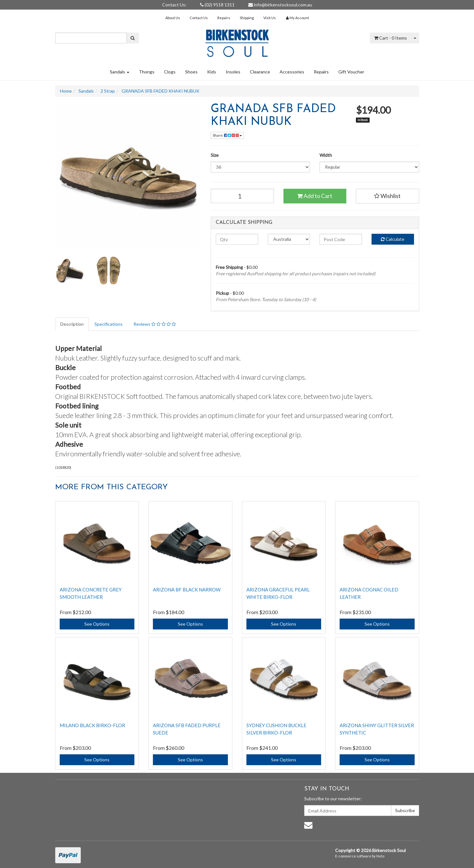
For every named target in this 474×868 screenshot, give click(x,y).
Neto (380, 856)
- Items (391, 38)
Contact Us (199, 18)
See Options (97, 624)
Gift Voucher (351, 72)
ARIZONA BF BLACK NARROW (187, 590)
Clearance (260, 72)
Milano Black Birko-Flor (92, 725)
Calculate (393, 239)
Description (72, 324)
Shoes (191, 72)
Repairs (224, 18)
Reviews (155, 324)
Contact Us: (174, 5)
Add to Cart (315, 196)
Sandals (120, 72)
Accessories (292, 72)
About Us (173, 18)
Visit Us (270, 18)
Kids (212, 72)
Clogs (170, 72)
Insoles (233, 72)
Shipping (247, 18)
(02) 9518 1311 (217, 5)
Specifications (109, 324)
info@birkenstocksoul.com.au (280, 5)
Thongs (147, 72)
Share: (227, 135)
